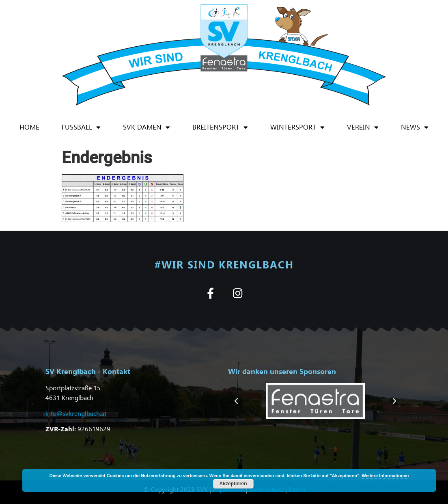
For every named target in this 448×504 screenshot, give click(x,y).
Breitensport (220, 127)
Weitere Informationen (386, 476)
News (415, 127)
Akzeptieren (233, 484)
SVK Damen (146, 127)
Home (29, 127)
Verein (363, 127)
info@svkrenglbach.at (76, 413)
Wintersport (297, 127)
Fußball (81, 127)
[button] (236, 401)
